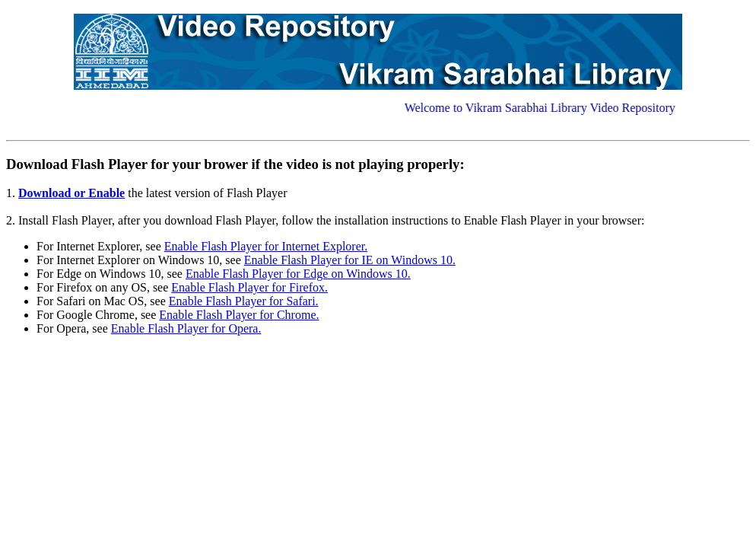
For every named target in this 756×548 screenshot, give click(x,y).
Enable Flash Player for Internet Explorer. (266, 246)
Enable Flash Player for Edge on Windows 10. (298, 274)
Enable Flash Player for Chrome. (239, 315)
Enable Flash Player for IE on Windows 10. (350, 260)
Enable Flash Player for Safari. (244, 301)
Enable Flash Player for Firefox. (249, 287)
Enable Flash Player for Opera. (186, 328)
